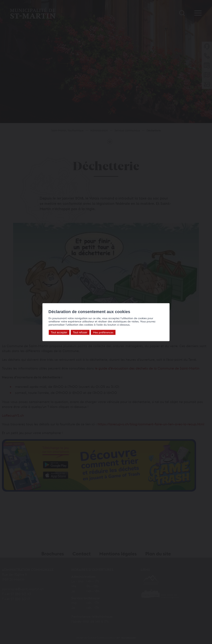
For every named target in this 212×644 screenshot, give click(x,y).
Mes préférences (103, 332)
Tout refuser (80, 332)
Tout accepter (59, 332)
